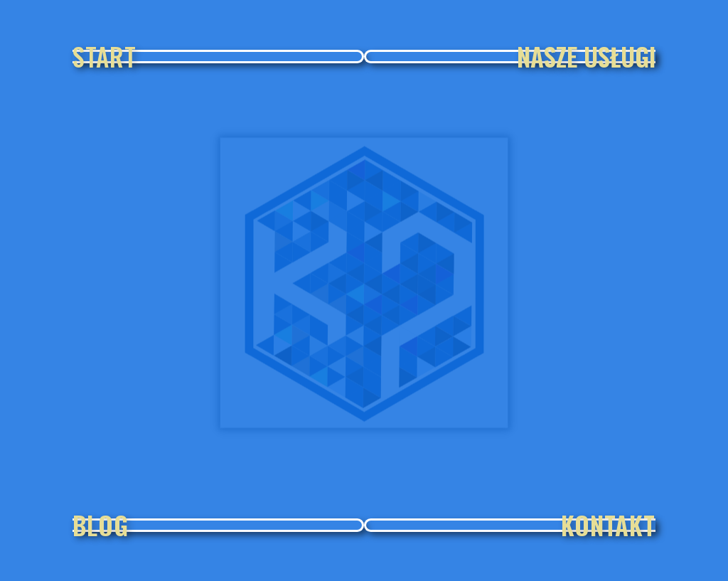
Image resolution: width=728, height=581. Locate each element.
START (105, 56)
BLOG (101, 525)
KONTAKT (608, 525)
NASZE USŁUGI (586, 56)
